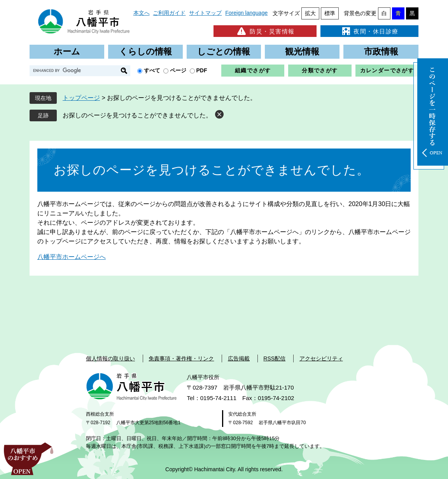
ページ (178, 70)
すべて (152, 70)
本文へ (142, 13)
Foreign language (246, 13)
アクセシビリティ (321, 358)
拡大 (310, 13)
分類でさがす (320, 70)
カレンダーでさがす (387, 70)
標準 (330, 13)
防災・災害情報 (265, 31)
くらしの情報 (145, 52)
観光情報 (302, 52)
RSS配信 (274, 358)
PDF (202, 70)
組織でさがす (253, 70)
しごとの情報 (224, 52)
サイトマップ (205, 13)
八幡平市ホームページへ (72, 257)
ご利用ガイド (169, 13)
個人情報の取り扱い (110, 358)
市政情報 (381, 52)
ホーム (67, 52)
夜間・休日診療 (369, 31)
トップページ (81, 98)
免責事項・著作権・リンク (181, 358)
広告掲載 (239, 358)
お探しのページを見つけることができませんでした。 (137, 115)
